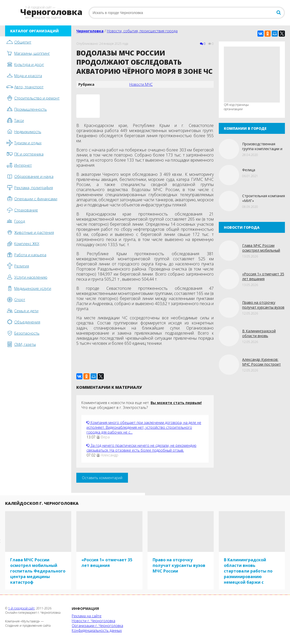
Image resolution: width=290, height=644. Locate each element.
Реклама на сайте (87, 616)
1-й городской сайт (21, 608)
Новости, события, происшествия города (142, 31)
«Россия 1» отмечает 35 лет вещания (263, 276)
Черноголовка (90, 31)
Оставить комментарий (102, 478)
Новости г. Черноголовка (93, 621)
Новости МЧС (141, 84)
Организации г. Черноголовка (97, 626)
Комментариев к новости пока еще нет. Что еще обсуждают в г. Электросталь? (142, 405)
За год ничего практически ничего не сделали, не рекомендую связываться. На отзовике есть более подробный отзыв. (141, 448)
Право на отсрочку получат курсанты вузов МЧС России (263, 307)
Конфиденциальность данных (97, 630)
